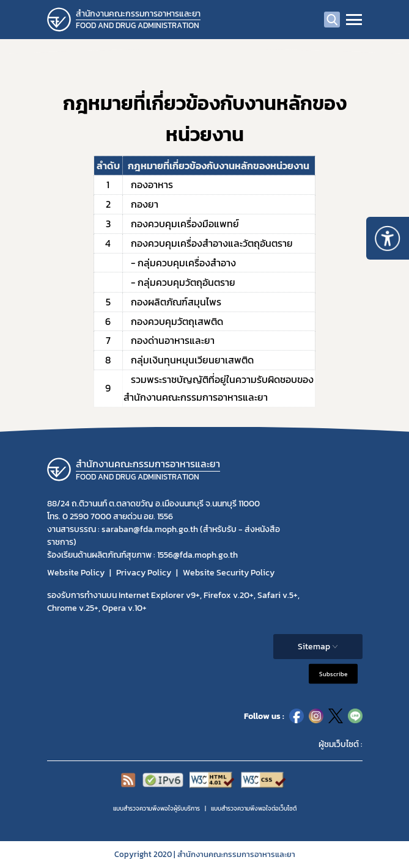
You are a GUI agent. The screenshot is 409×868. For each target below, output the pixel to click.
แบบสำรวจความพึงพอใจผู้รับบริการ (157, 808)
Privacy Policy (144, 573)
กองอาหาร (148, 184)
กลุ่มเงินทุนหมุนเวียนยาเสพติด (189, 360)
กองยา (141, 204)
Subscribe (333, 674)
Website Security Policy (229, 573)
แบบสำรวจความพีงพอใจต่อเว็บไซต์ (254, 808)
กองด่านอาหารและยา (169, 340)
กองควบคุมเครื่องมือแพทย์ (181, 224)
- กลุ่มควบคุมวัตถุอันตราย (179, 282)
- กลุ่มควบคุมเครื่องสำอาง (180, 263)
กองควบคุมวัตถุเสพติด (173, 321)
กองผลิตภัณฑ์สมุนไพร (172, 302)
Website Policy (76, 573)
